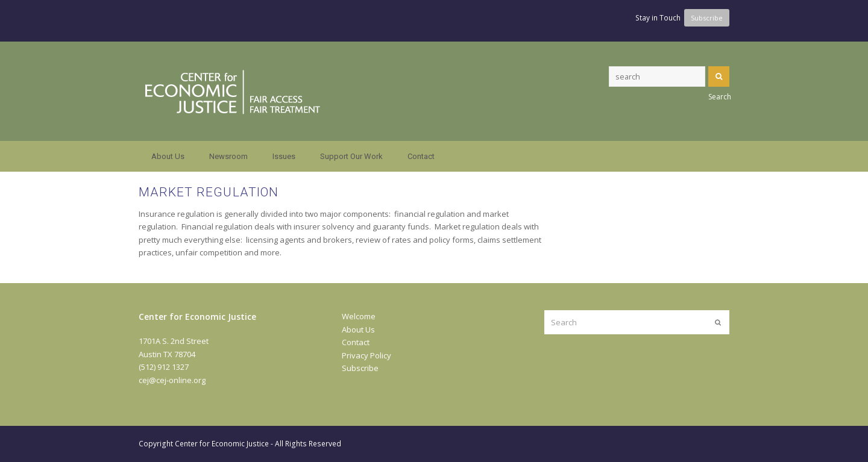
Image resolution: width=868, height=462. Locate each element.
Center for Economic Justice (222, 444)
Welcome (359, 316)
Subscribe (360, 368)
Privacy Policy (366, 355)
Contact (356, 342)
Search (719, 76)
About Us (358, 329)
